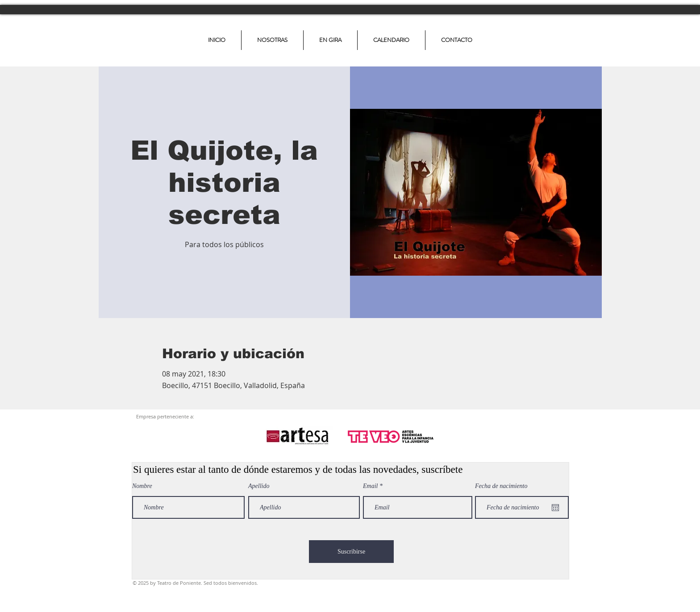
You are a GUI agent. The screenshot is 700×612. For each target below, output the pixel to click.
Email (370, 486)
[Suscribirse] (351, 552)
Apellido (259, 486)
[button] (330, 40)
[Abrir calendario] (555, 508)
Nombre (142, 486)
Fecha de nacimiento (501, 486)
